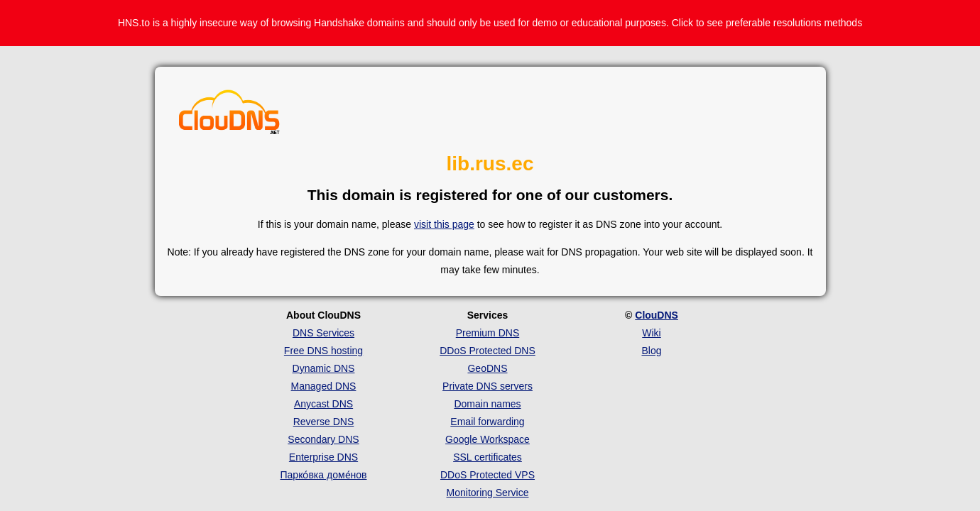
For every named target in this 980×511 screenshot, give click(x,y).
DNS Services (323, 333)
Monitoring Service (488, 493)
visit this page (444, 224)
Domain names (487, 404)
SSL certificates (488, 457)
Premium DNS (488, 333)
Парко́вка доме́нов (324, 475)
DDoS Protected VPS (488, 475)
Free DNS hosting (323, 351)
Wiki (651, 333)
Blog (651, 351)
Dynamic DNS (324, 368)
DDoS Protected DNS (488, 351)
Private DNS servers (488, 386)
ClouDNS (657, 315)
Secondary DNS (323, 439)
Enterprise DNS (323, 457)
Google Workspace (488, 439)
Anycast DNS (323, 404)
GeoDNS (487, 368)
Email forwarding (487, 422)
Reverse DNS (324, 422)
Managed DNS (324, 386)
